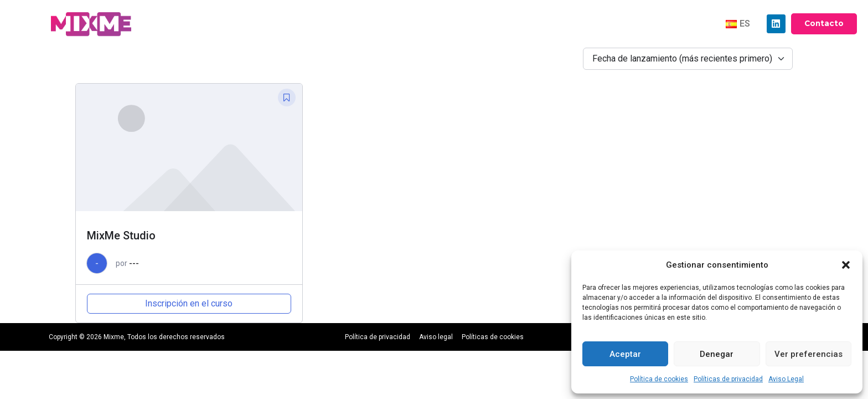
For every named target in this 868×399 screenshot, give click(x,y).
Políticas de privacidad (728, 379)
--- (134, 263)
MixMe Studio (121, 236)
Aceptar (625, 354)
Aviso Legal (786, 379)
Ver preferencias (808, 354)
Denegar (717, 354)
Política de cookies (659, 379)
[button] (846, 265)
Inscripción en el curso (189, 303)
